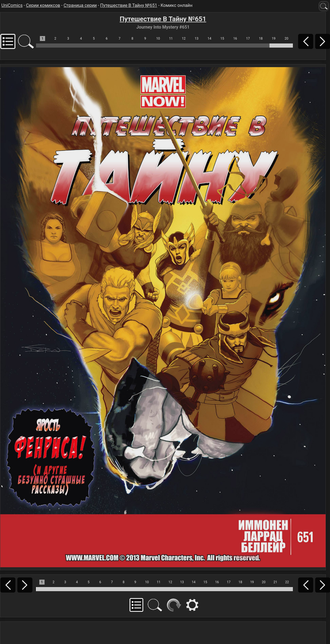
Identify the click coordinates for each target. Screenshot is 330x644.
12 (184, 39)
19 (274, 39)
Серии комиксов (43, 5)
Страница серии (80, 5)
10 (158, 39)
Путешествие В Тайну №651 (129, 5)
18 (261, 39)
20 (287, 39)
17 (248, 39)
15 (222, 39)
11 (171, 39)
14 (210, 39)
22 (287, 582)
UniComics (12, 5)
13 (197, 39)
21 (276, 582)
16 (235, 39)
